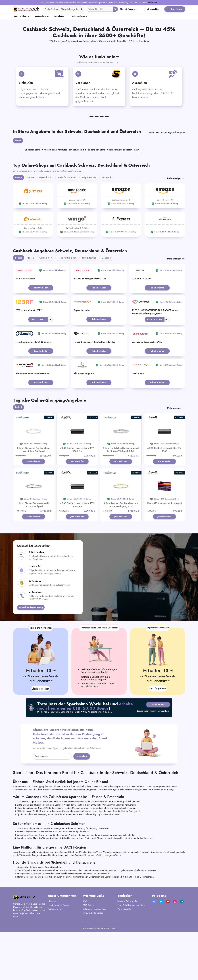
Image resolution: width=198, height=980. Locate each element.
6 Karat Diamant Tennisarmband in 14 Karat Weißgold (34, 555)
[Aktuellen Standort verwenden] (115, 9)
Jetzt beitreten (157, 755)
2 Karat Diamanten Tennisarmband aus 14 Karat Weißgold (34, 500)
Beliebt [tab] (19, 227)
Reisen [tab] (31, 227)
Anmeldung (164, 762)
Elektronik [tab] (106, 227)
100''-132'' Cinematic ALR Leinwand (164, 554)
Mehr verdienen (79, 16)
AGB (85, 952)
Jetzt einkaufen (34, 512)
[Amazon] (77, 246)
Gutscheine (59, 16)
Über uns (52, 952)
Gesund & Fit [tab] (46, 227)
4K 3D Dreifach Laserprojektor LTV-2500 (164, 500)
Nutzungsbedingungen (93, 963)
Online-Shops (41, 16)
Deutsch (130, 9)
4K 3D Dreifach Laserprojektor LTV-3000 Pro (77, 555)
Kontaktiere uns (55, 960)
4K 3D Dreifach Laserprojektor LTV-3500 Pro (77, 500)
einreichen (82, 807)
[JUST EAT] (33, 246)
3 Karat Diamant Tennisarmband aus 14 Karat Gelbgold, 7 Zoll (121, 555)
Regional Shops (21, 16)
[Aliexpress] (121, 274)
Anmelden (153, 9)
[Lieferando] (33, 274)
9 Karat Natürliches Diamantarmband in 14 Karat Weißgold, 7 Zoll (121, 500)
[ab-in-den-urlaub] (165, 274)
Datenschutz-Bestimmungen (95, 960)
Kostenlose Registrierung (31, 658)
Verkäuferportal (124, 960)
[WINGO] (77, 274)
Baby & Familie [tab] (89, 227)
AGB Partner (88, 956)
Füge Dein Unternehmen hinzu (131, 956)
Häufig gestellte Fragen (58, 956)
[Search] (64, 9)
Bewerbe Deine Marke (127, 952)
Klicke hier (153, 3)
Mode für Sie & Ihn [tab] (67, 227)
